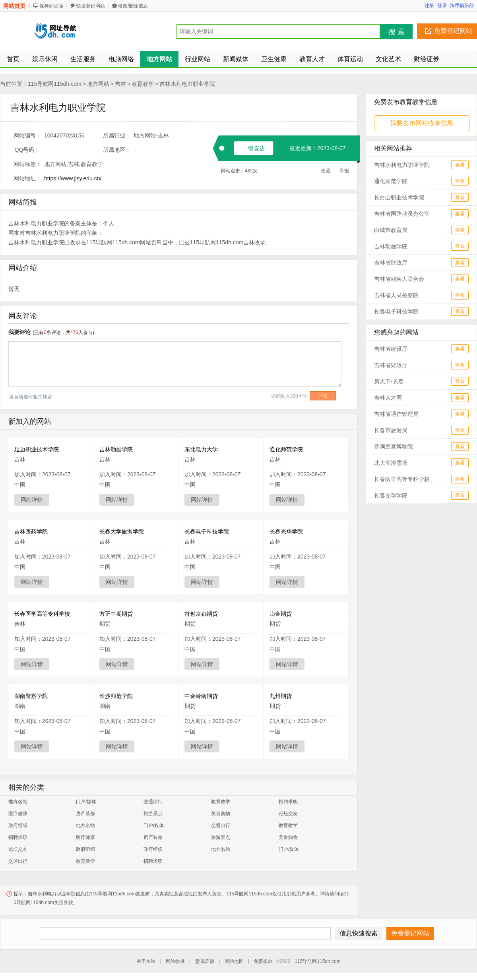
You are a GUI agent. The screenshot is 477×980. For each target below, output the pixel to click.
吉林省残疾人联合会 (399, 279)
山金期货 (281, 614)
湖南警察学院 (31, 696)
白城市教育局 (391, 230)
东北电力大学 (201, 449)
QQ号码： (27, 150)
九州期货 (281, 696)
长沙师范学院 (116, 696)
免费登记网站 (453, 31)
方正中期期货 (116, 614)
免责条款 (263, 961)
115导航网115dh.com (55, 84)
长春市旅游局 (391, 430)
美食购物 (221, 814)
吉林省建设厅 (391, 349)
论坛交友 (288, 814)
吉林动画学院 (116, 449)
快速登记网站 (91, 6)
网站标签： (27, 164)
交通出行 (153, 802)
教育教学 (143, 84)
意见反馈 (205, 961)
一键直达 (254, 148)
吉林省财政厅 (391, 263)
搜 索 (397, 32)
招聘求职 (288, 802)
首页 (13, 59)
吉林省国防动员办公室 (402, 214)
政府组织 (18, 825)
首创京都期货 (201, 614)
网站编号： (27, 135)
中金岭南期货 (201, 696)
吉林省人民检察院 (396, 295)
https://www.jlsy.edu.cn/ (73, 178)
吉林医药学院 (31, 532)
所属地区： (117, 150)
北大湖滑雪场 (391, 463)
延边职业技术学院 (37, 449)
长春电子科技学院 (207, 532)
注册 (429, 6)
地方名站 (18, 802)
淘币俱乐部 (462, 6)
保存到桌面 (51, 6)
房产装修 (85, 814)
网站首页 (14, 6)
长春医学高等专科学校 (42, 614)
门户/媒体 (86, 802)
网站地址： (27, 178)
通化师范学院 (286, 449)
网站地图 (234, 961)
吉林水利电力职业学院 (187, 84)
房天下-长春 (389, 381)
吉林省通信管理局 (396, 414)
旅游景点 (153, 814)
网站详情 (32, 500)
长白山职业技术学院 (399, 197)
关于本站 (146, 961)
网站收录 (175, 961)
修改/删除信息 (133, 6)
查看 (460, 165)
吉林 (120, 84)
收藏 (326, 171)
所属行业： (117, 135)
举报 (344, 171)
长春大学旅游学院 (122, 532)
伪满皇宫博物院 (394, 447)
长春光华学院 (286, 532)
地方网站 (98, 84)
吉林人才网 (388, 398)
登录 (442, 6)
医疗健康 (18, 814)
